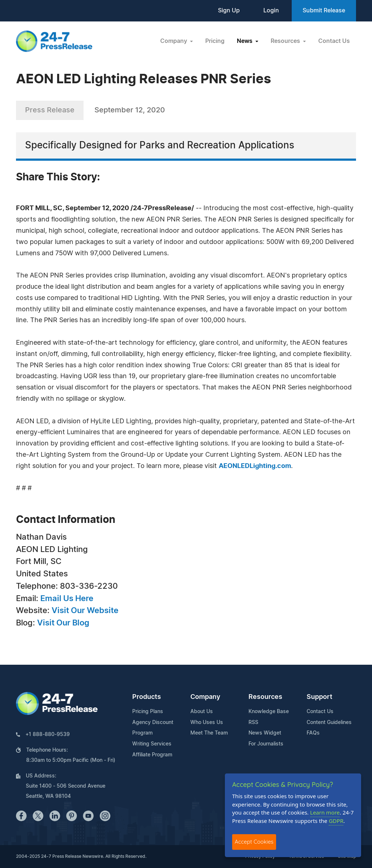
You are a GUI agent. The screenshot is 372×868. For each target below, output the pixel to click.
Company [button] (174, 41)
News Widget (265, 733)
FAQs (313, 733)
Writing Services (152, 744)
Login (271, 11)
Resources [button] (286, 41)
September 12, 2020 (130, 110)
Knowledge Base (269, 712)
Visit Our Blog (63, 623)
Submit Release (324, 11)
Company (205, 697)
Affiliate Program (152, 755)
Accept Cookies (254, 842)
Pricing (215, 41)
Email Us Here (67, 599)
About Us (202, 712)
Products (147, 697)
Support (320, 697)
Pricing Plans (148, 712)
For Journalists (266, 744)
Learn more (325, 812)
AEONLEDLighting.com (255, 466)
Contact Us (334, 41)
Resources (265, 697)
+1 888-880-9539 (48, 735)
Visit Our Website (85, 611)
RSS (253, 723)
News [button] (245, 41)
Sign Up (229, 11)
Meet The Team (209, 733)
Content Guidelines (329, 723)
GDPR (336, 821)
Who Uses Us (207, 723)
